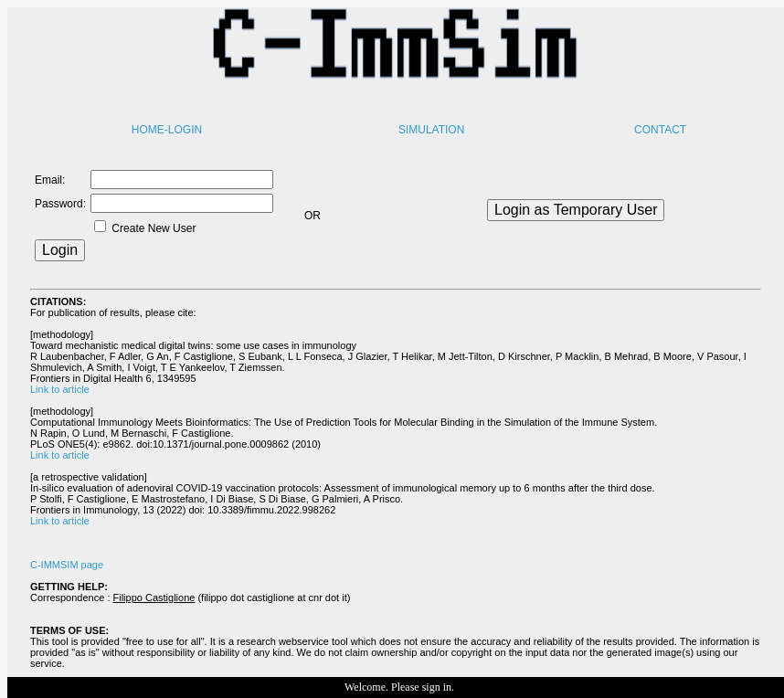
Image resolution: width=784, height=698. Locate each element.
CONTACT (660, 130)
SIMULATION (431, 130)
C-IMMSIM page (67, 565)
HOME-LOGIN (167, 130)
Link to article (60, 389)
